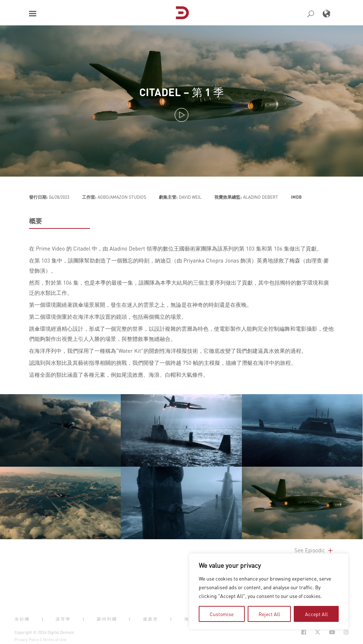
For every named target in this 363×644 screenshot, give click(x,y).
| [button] (43, 619)
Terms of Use (55, 640)
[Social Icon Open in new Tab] (304, 632)
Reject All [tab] (269, 614)
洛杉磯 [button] (22, 619)
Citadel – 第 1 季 (181, 92)
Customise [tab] (222, 614)
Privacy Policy (27, 640)
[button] (33, 14)
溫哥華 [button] (63, 619)
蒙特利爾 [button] (107, 619)
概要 (36, 221)
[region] (269, 591)
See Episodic (314, 550)
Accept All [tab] (316, 614)
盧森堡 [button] (150, 619)
